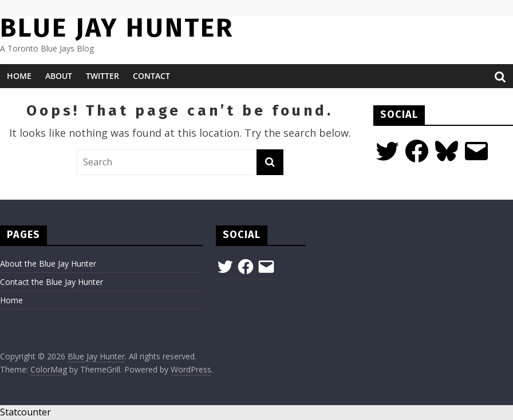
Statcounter (25, 412)
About (59, 76)
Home (19, 76)
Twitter (102, 76)
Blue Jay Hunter (117, 28)
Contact (151, 76)
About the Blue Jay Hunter (48, 264)
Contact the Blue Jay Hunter (52, 282)
